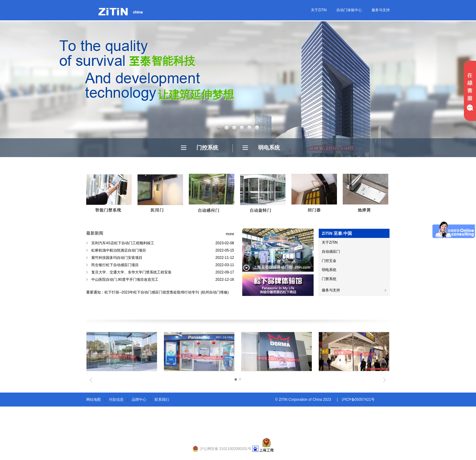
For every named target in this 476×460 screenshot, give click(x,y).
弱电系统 (269, 148)
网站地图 (93, 400)
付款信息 (116, 400)
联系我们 (162, 400)
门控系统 (207, 148)
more (230, 234)
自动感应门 (331, 252)
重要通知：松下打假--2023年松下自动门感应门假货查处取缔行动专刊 (143, 292)
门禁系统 (329, 279)
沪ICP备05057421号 (358, 400)
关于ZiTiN (319, 10)
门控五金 (329, 261)
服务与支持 (381, 10)
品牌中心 (139, 400)
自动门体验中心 (349, 10)
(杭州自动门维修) (214, 292)
